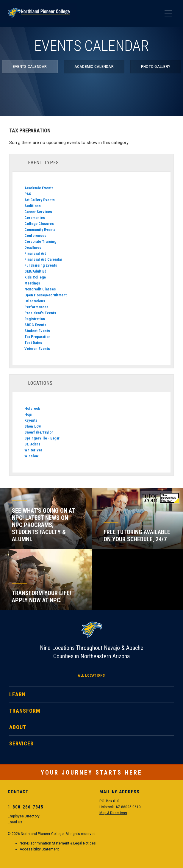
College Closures (39, 224)
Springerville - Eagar (42, 438)
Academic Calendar (94, 67)
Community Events (40, 230)
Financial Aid (35, 253)
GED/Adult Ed (35, 271)
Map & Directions (113, 813)
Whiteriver (33, 450)
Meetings (32, 283)
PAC (28, 194)
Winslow (31, 456)
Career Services (38, 212)
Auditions (33, 206)
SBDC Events (35, 325)
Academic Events (39, 188)
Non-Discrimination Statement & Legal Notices (58, 843)
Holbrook (32, 408)
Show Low (33, 426)
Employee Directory (24, 816)
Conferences (35, 236)
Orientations (35, 301)
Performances (36, 307)
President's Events (40, 313)
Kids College (35, 277)
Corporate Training (40, 241)
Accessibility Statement (39, 849)
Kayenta (31, 420)
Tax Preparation (37, 337)
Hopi (28, 414)
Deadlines (33, 247)
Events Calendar (30, 67)
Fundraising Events (41, 265)
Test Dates (33, 343)
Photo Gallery (156, 67)
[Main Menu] (168, 13)
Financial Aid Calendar (43, 259)
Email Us (15, 822)
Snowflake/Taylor (39, 432)
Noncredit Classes (40, 289)
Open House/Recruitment (46, 295)
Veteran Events (37, 349)
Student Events (37, 331)
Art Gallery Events (40, 200)
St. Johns (32, 444)
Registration (35, 319)
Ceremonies (35, 218)
